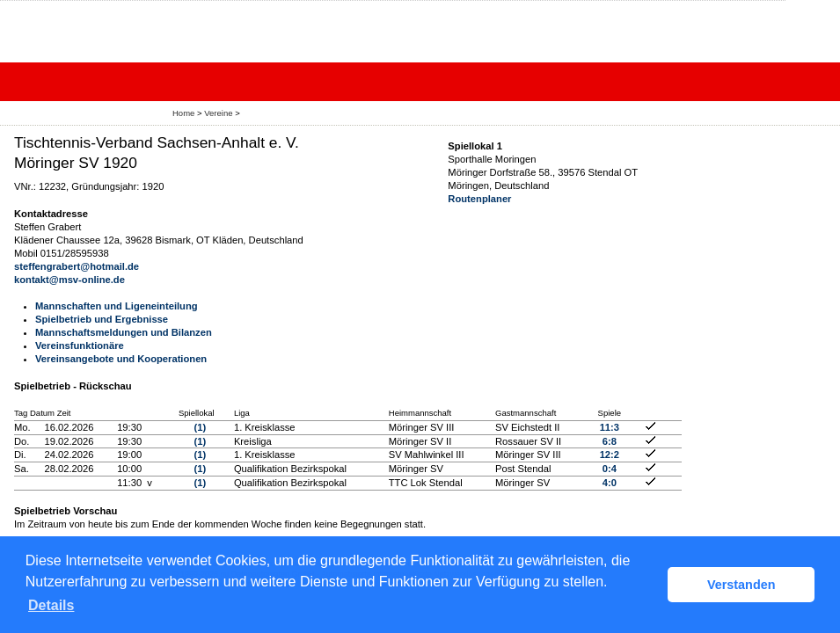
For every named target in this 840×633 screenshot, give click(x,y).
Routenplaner (479, 199)
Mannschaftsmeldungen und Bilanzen (124, 332)
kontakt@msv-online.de (69, 280)
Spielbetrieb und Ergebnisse (102, 319)
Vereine (218, 113)
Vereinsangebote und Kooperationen (121, 359)
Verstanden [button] (741, 585)
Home (183, 113)
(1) (200, 427)
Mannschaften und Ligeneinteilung (117, 306)
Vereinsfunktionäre (80, 346)
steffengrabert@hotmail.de (77, 266)
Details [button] (51, 605)
